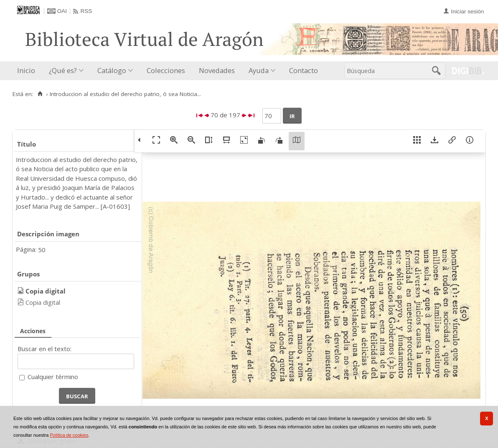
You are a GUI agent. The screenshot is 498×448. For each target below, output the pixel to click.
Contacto (304, 70)
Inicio (26, 70)
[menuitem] (28, 71)
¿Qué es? (63, 70)
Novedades (217, 70)
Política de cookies (69, 435)
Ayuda (259, 70)
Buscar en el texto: (44, 349)
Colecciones (166, 70)
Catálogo (112, 70)
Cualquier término (53, 377)
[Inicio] (40, 94)
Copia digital (43, 302)
